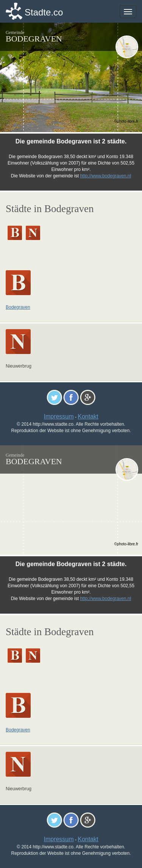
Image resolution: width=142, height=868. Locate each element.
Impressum (59, 416)
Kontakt (88, 416)
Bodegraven (18, 307)
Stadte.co (44, 12)
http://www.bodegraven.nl (105, 176)
